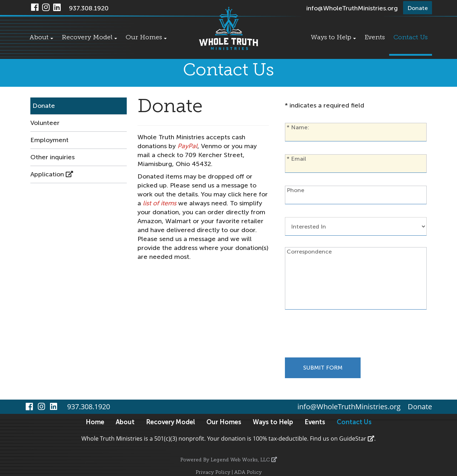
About (41, 38)
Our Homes (146, 38)
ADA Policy (248, 473)
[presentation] (339, 336)
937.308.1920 (89, 8)
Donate (44, 106)
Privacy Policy (213, 473)
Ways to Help (333, 38)
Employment (49, 140)
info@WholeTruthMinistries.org (352, 8)
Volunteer (45, 123)
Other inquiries (52, 157)
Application (52, 174)
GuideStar (357, 439)
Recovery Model (89, 38)
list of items (160, 203)
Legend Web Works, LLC (244, 460)
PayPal (187, 146)
